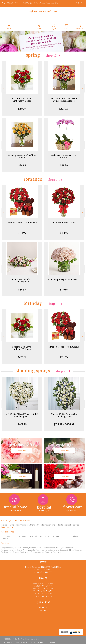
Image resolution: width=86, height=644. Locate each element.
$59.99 (22, 109)
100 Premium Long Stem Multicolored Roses (64, 100)
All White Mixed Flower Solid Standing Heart (22, 415)
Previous (4, 88)
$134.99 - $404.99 (64, 424)
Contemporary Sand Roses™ (64, 279)
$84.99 (22, 289)
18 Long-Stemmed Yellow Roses (22, 156)
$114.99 (22, 233)
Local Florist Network (38, 642)
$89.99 (64, 165)
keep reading (7, 527)
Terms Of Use (8, 642)
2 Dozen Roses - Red (64, 223)
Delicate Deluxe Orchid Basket (64, 156)
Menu (9, 28)
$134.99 (64, 233)
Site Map (51, 642)
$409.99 (22, 424)
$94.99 (22, 165)
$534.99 (64, 109)
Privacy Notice (22, 642)
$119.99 (64, 289)
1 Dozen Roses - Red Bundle (22, 223)
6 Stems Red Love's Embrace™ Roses (22, 100)
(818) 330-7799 (12, 3)
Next (82, 88)
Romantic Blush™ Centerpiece (22, 281)
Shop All (52, 56)
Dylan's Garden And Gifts (43, 12)
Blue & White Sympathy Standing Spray (64, 415)
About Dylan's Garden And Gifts (16, 520)
